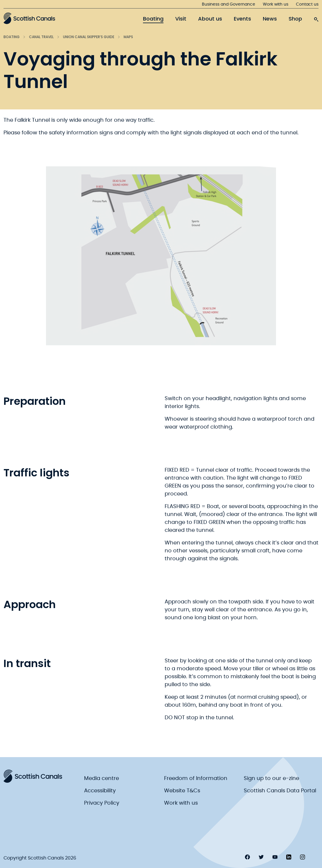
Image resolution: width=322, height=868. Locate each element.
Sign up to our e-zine (271, 779)
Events (242, 19)
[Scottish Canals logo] (29, 18)
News (270, 19)
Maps (128, 37)
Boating (153, 19)
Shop (295, 19)
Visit (181, 19)
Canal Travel (41, 37)
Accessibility (100, 791)
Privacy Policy (102, 803)
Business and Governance (229, 4)
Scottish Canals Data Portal (280, 791)
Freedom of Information (196, 779)
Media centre (102, 779)
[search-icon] (316, 18)
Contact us (307, 4)
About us (210, 19)
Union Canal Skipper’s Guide (89, 37)
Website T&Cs (182, 791)
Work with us (276, 4)
